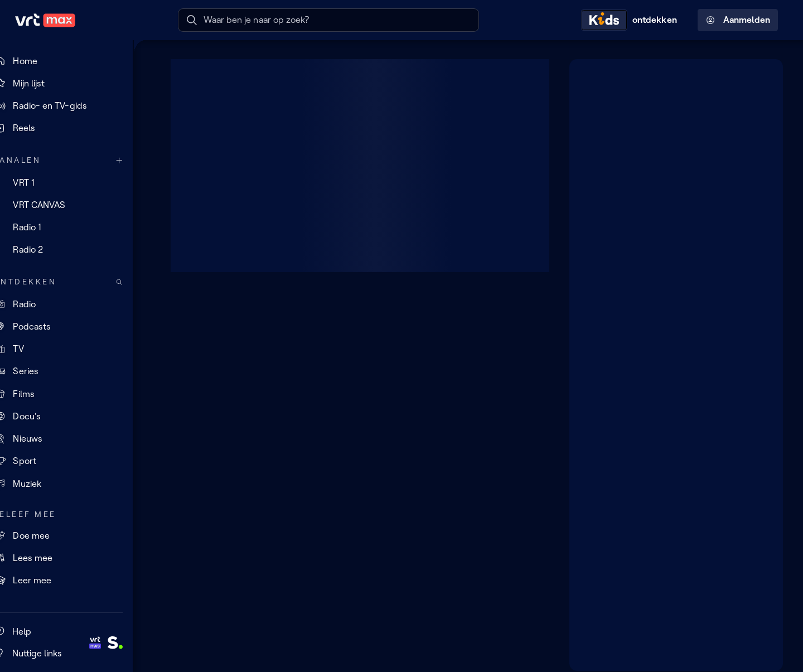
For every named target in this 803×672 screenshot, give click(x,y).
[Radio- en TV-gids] (75, 106)
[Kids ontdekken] (632, 20)
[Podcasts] (75, 327)
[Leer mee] (75, 581)
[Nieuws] (75, 439)
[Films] (75, 394)
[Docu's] (75, 417)
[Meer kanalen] (137, 160)
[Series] (75, 371)
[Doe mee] (75, 535)
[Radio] (75, 304)
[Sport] (75, 461)
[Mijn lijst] (75, 83)
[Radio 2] (75, 250)
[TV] (75, 349)
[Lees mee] (75, 558)
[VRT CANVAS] (75, 205)
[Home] (75, 61)
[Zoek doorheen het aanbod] (137, 282)
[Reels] (75, 128)
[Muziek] (75, 484)
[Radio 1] (75, 228)
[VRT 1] (75, 182)
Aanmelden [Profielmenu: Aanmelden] (738, 20)
